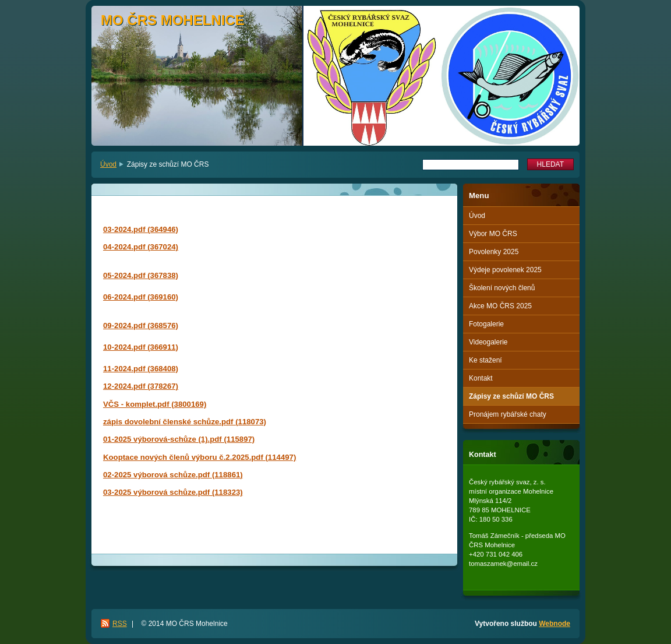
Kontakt (481, 378)
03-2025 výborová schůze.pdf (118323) (173, 492)
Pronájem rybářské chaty (508, 414)
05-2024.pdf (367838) (141, 275)
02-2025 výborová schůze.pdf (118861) (173, 475)
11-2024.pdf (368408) (141, 369)
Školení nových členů (502, 288)
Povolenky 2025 (494, 252)
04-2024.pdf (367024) (141, 247)
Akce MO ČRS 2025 (500, 306)
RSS (120, 624)
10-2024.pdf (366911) (141, 347)
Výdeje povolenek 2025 (505, 270)
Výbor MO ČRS (493, 234)
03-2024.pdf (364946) (141, 229)
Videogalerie (488, 342)
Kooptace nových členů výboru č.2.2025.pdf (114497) (199, 457)
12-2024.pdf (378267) (141, 386)
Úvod (108, 164)
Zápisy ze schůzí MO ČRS (511, 396)
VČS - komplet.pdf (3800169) (155, 404)
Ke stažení (485, 360)
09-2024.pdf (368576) (141, 325)
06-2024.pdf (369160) (141, 297)
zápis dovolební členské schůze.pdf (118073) (185, 422)
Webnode (555, 624)
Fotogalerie (486, 324)
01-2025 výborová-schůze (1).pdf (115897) (179, 439)
